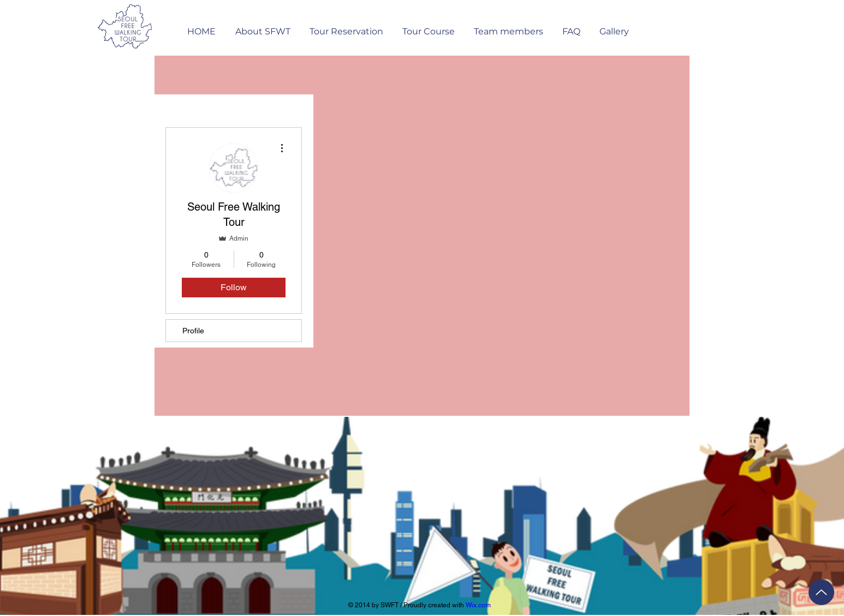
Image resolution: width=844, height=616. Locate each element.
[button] (346, 26)
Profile (193, 331)
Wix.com (478, 605)
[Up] (821, 592)
